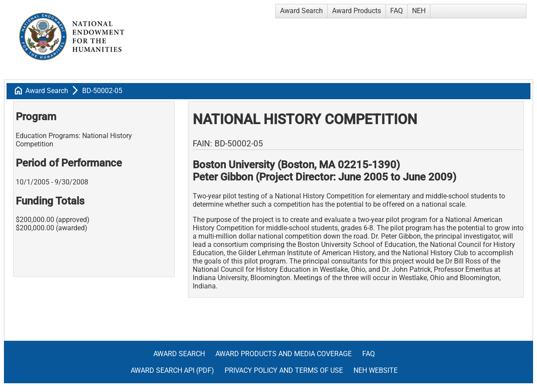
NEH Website (376, 370)
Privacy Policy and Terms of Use (284, 370)
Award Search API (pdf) (172, 370)
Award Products (357, 11)
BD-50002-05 (102, 91)
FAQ (397, 11)
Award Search (301, 11)
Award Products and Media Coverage (284, 354)
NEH (419, 11)
